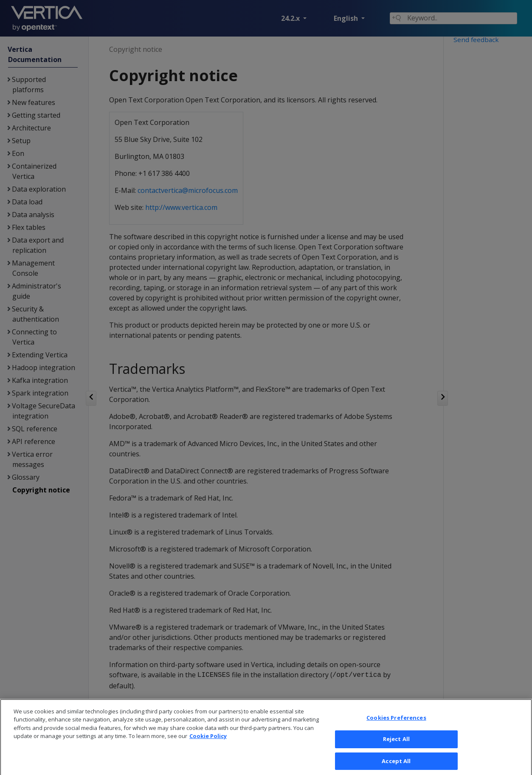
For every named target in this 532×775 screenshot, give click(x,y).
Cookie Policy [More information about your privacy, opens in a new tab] (208, 747)
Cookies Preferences (396, 728)
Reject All (396, 750)
